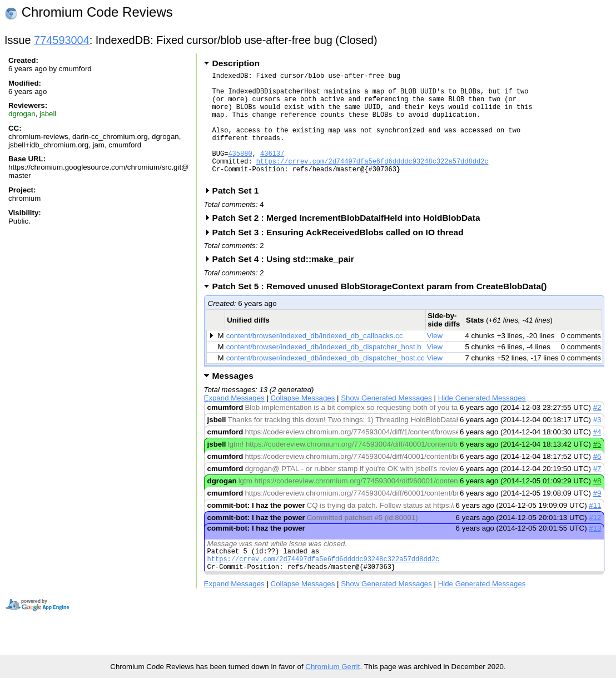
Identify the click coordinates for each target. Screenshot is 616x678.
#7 (597, 492)
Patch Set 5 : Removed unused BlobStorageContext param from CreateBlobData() (383, 310)
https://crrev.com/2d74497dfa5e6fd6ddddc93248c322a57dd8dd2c (372, 181)
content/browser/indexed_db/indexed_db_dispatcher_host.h (324, 370)
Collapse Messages (303, 421)
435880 (240, 172)
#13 (595, 551)
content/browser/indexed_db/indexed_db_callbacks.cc (315, 359)
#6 (597, 480)
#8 (597, 504)
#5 (597, 467)
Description (236, 63)
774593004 (62, 40)
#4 (597, 455)
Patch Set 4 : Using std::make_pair (287, 282)
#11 (595, 529)
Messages (233, 399)
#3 (597, 443)
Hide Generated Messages (482, 421)
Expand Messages (234, 421)
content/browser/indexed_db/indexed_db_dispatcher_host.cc (326, 381)
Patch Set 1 (239, 214)
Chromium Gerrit (332, 667)
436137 (272, 172)
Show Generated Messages (386, 421)
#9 (597, 516)
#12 (595, 541)
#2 (597, 431)
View (435, 359)
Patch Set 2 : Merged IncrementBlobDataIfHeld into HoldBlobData (350, 241)
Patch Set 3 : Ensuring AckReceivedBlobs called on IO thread (342, 256)
